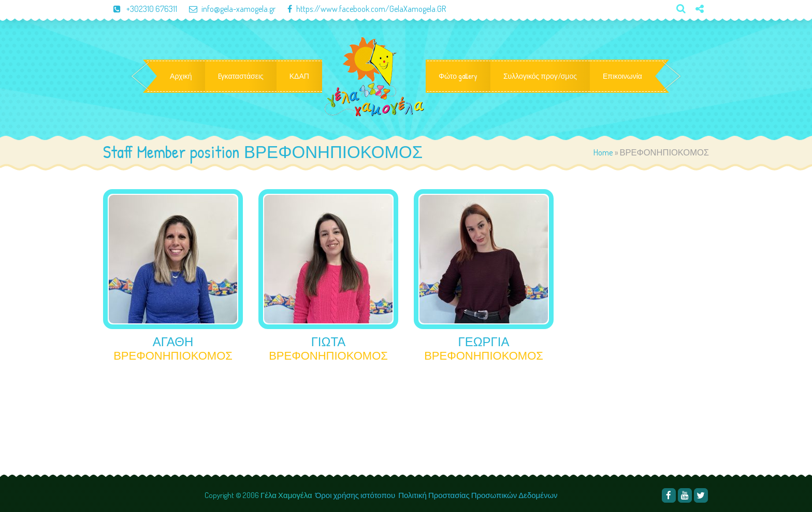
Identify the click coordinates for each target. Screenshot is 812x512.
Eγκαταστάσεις (241, 76)
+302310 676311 (141, 9)
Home (603, 152)
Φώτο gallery (458, 76)
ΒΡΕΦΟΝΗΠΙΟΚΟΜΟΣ (173, 355)
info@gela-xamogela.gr (227, 9)
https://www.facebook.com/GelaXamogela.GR (361, 9)
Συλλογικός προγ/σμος (540, 76)
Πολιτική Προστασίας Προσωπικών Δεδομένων (479, 495)
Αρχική (181, 76)
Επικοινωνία (622, 76)
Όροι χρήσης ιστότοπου (355, 495)
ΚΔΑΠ (299, 76)
